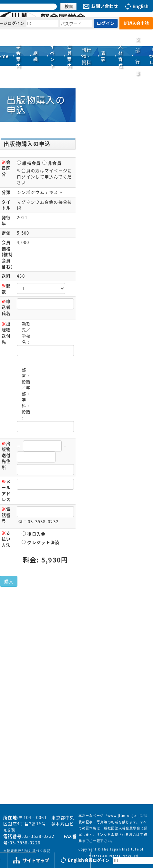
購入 (9, 581)
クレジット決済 (41, 542)
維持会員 (29, 163)
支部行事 (138, 56)
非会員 (52, 163)
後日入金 (34, 534)
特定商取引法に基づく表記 (29, 851)
